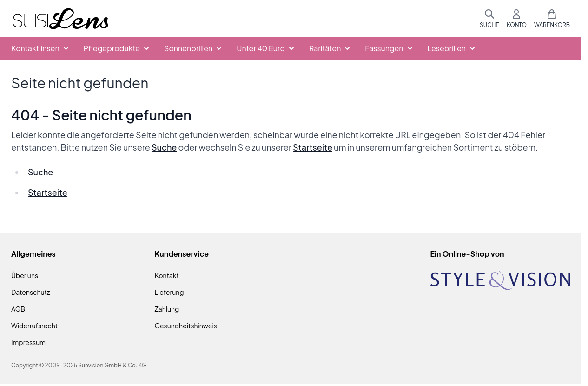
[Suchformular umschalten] (489, 19)
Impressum (28, 342)
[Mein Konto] (517, 19)
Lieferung (169, 292)
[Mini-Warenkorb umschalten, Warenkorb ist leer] (552, 19)
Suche (164, 147)
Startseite (313, 147)
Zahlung (167, 309)
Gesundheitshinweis (186, 326)
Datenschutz (30, 292)
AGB (18, 309)
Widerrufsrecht (34, 326)
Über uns (25, 275)
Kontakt (167, 275)
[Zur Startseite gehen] (60, 19)
